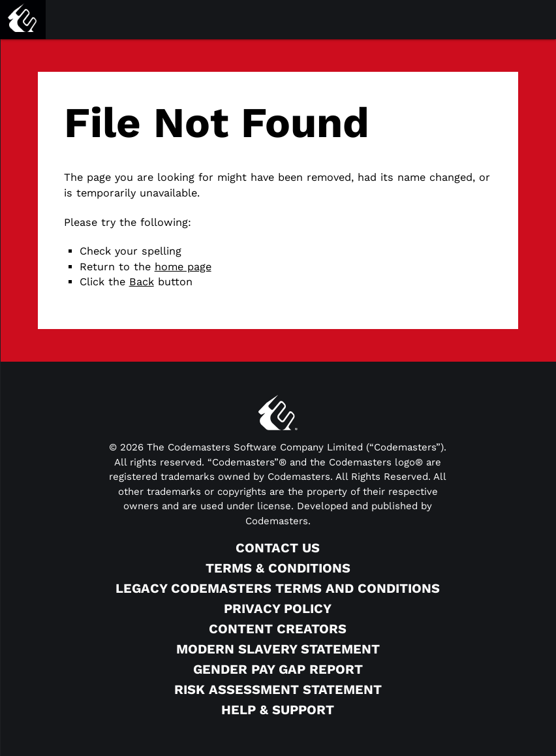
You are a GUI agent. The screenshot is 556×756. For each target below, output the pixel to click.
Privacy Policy (278, 608)
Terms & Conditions (278, 568)
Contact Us (278, 548)
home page (183, 267)
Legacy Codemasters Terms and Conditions (278, 588)
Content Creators (278, 629)
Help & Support (278, 710)
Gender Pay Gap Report (278, 669)
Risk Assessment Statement (278, 689)
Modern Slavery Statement (278, 649)
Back (142, 282)
